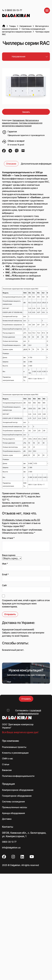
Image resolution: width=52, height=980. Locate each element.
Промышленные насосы (15, 807)
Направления (18, 120)
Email (5, 574)
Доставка (7, 819)
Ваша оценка (9, 555)
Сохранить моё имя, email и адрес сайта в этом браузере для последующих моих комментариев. (26, 603)
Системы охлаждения (13, 802)
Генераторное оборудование (17, 796)
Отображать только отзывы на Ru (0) (21, 520)
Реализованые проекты (14, 747)
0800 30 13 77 (9, 842)
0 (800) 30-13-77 (12, 10)
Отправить (26, 699)
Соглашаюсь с (28, 712)
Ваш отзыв (8, 538)
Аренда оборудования (13, 813)
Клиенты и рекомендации (15, 753)
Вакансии (7, 770)
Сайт (5, 585)
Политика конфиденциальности (18, 776)
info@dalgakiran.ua (11, 848)
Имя (5, 564)
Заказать (26, 112)
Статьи (6, 764)
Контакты (8, 827)
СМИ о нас (7, 758)
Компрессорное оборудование (18, 790)
